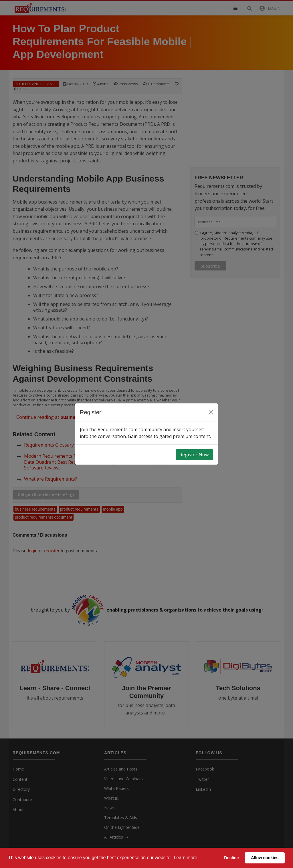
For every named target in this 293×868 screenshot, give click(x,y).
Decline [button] (231, 858)
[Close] (211, 412)
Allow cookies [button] (265, 858)
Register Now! (194, 455)
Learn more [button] (185, 858)
